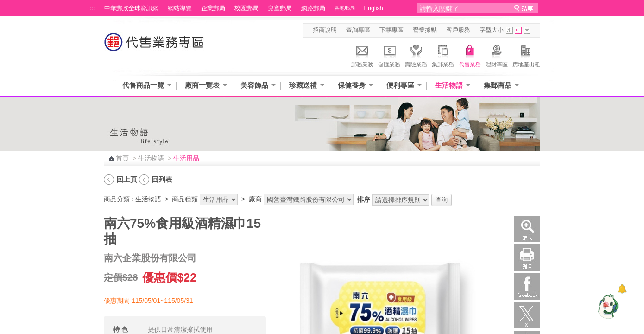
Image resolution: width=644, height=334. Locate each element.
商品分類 (117, 199)
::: (92, 8)
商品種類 (185, 199)
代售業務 (470, 55)
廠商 (255, 199)
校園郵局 (246, 8)
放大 (527, 229)
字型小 (509, 30)
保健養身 (352, 85)
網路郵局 (313, 8)
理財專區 (497, 55)
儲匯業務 (389, 55)
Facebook (527, 286)
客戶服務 (458, 30)
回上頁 (127, 179)
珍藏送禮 (303, 85)
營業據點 (425, 30)
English (374, 8)
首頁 (122, 158)
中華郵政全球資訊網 (131, 8)
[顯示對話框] (622, 289)
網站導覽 (180, 8)
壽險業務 (416, 55)
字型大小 (492, 30)
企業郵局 (213, 8)
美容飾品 (254, 85)
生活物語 (449, 85)
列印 (527, 258)
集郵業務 (443, 55)
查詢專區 (358, 30)
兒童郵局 (280, 8)
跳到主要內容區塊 (5, 5)
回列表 (162, 179)
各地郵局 (345, 8)
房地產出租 (526, 55)
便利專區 (400, 85)
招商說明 (325, 30)
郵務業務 (362, 55)
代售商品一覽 (143, 85)
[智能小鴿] (607, 306)
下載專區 (391, 30)
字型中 (518, 30)
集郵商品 (498, 85)
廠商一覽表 (202, 85)
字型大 (527, 30)
